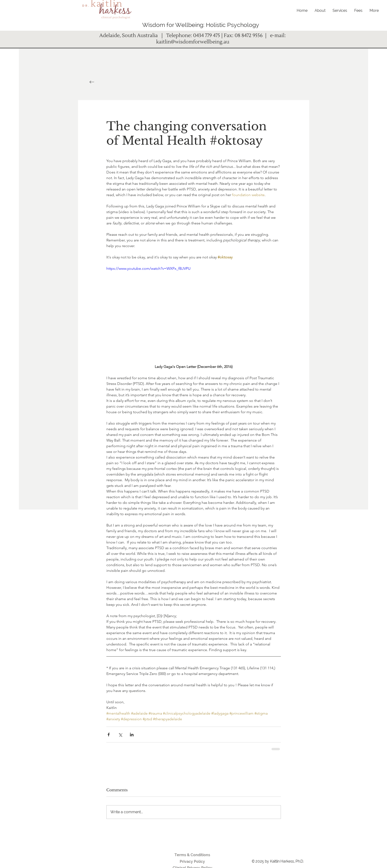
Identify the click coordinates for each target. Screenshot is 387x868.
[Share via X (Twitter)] (120, 735)
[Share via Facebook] (109, 735)
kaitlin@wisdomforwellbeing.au (193, 42)
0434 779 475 (207, 36)
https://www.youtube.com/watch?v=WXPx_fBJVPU (148, 268)
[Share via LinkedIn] (132, 735)
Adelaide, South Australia (130, 36)
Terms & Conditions (192, 855)
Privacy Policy (192, 862)
